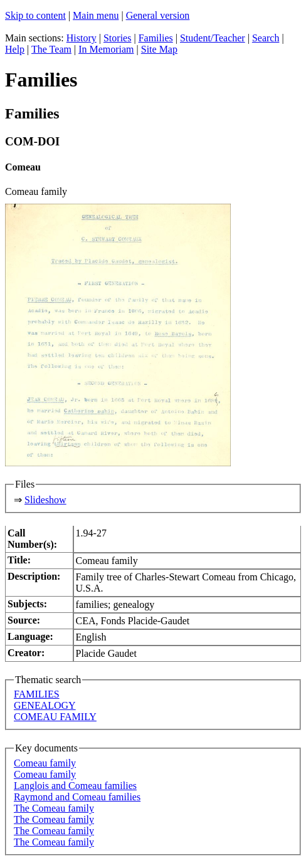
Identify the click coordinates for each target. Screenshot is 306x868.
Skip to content (35, 15)
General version (158, 15)
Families (156, 38)
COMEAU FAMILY (55, 717)
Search (266, 38)
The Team (51, 49)
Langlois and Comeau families (75, 786)
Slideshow (45, 500)
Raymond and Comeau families (77, 797)
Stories (117, 38)
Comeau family (45, 763)
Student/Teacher (213, 38)
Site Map (159, 49)
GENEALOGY (45, 705)
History (82, 38)
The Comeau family (54, 808)
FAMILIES (37, 694)
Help (15, 49)
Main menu (96, 15)
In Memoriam (106, 49)
